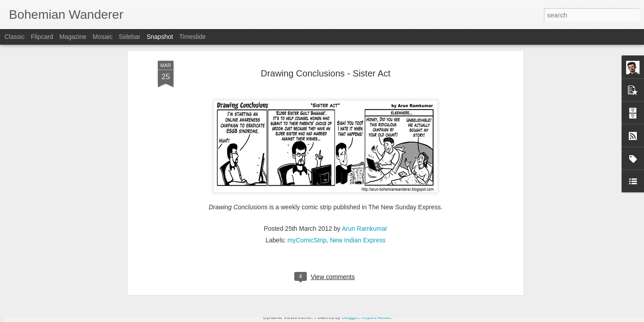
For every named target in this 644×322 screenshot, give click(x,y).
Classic (15, 37)
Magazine (73, 37)
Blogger (350, 317)
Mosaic (102, 37)
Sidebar (130, 37)
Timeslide (193, 37)
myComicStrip (307, 85)
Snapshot (160, 37)
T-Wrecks (384, 275)
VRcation (273, 276)
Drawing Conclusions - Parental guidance (83, 275)
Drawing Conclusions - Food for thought (515, 282)
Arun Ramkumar (364, 73)
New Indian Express (358, 85)
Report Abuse (376, 317)
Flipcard (42, 37)
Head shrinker (169, 280)
